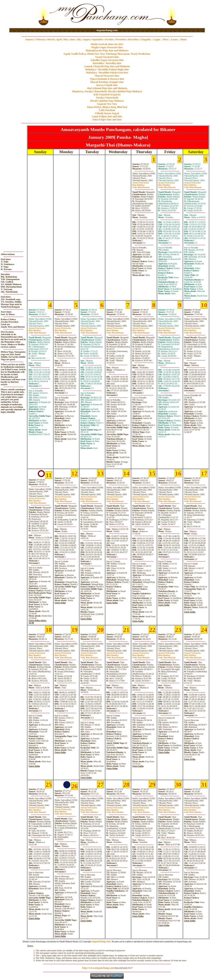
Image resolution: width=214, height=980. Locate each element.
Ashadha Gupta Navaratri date (107, 60)
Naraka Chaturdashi (107, 98)
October (109, 39)
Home (184, 39)
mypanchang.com (107, 30)
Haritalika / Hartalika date (107, 63)
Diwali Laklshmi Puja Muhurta (107, 101)
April (59, 39)
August (86, 39)
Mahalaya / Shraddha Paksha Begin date (107, 69)
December (133, 39)
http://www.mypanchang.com (98, 968)
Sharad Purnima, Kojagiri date (107, 82)
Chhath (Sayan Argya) (107, 113)
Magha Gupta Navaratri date (107, 47)
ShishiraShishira (89, 811)
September (97, 39)
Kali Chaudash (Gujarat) (107, 95)
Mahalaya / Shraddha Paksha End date (107, 73)
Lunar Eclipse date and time (107, 116)
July (79, 39)
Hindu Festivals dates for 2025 (107, 44)
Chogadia (146, 39)
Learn (174, 39)
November (121, 39)
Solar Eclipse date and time (107, 120)
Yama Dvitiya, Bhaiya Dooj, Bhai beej (107, 107)
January (30, 39)
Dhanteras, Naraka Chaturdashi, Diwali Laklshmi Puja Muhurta (107, 91)
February (41, 39)
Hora (166, 39)
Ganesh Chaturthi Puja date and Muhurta (107, 66)
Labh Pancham (107, 110)
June (72, 39)
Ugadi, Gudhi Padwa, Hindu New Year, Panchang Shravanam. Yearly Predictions (107, 54)
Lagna (157, 39)
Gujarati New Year (107, 104)
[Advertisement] (23, 14)
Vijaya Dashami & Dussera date (107, 79)
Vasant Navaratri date (107, 57)
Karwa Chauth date (107, 85)
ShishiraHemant (141, 186)
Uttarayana (141, 183)
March (51, 39)
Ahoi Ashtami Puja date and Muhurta (107, 88)
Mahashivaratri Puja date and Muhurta (107, 50)
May (66, 39)
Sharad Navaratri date (107, 76)
